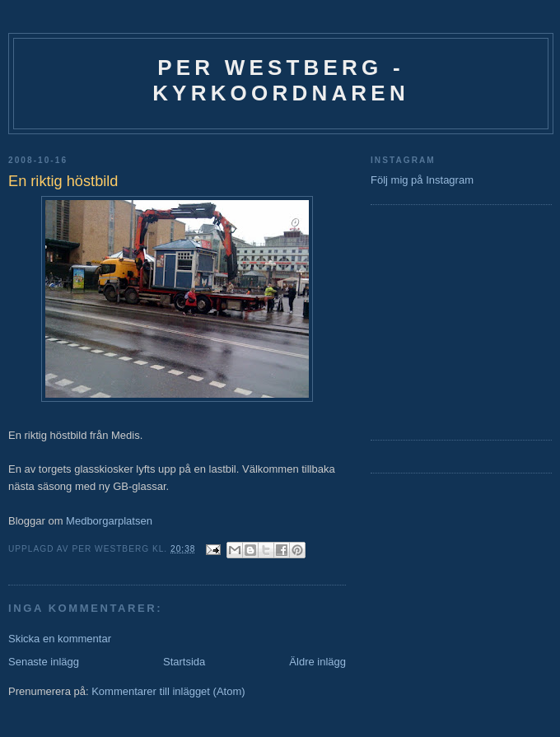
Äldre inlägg (317, 662)
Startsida (184, 662)
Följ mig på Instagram (422, 180)
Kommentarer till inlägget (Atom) (168, 691)
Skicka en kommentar (60, 639)
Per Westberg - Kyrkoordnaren (281, 80)
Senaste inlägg (44, 662)
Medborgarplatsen (109, 521)
